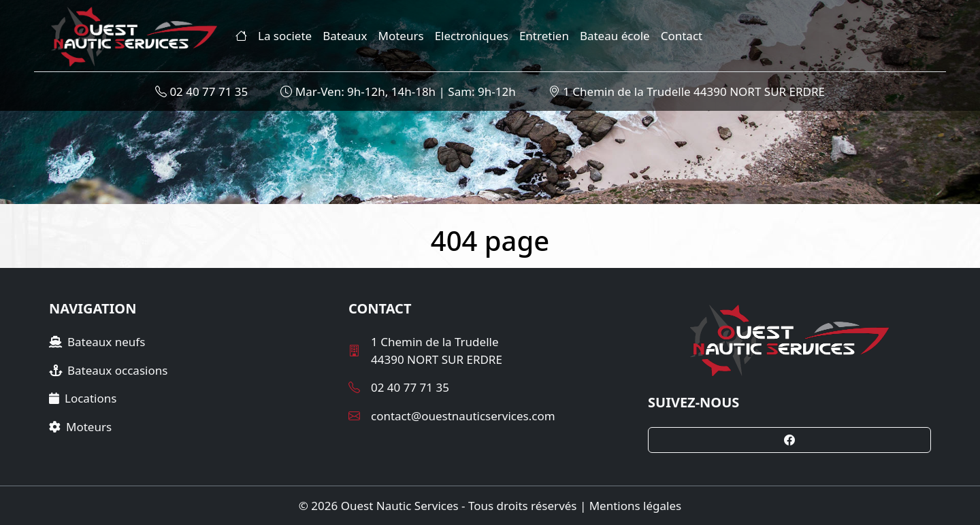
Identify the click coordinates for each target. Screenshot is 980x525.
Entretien (544, 36)
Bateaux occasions (108, 370)
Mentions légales (635, 506)
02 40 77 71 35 (201, 91)
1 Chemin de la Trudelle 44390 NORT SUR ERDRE (687, 91)
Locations (83, 398)
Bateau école (615, 36)
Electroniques (472, 36)
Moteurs (401, 36)
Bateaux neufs (97, 342)
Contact (682, 36)
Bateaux (345, 36)
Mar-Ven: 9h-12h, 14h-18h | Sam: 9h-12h (398, 91)
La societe (285, 36)
